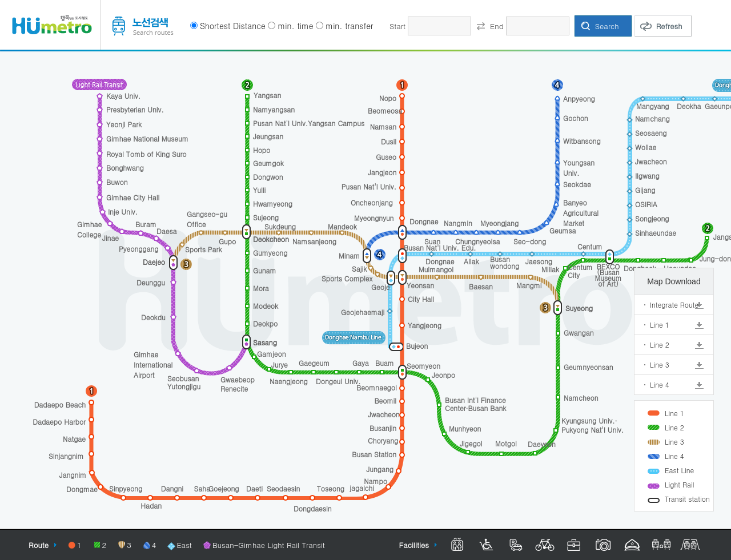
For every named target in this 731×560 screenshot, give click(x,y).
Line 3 (660, 364)
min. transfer (349, 26)
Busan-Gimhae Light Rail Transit (269, 545)
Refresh (669, 26)
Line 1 (660, 325)
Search (607, 26)
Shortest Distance (233, 26)
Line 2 (660, 345)
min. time (295, 26)
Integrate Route (674, 305)
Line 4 (660, 384)
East (184, 545)
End (497, 26)
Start (397, 26)
